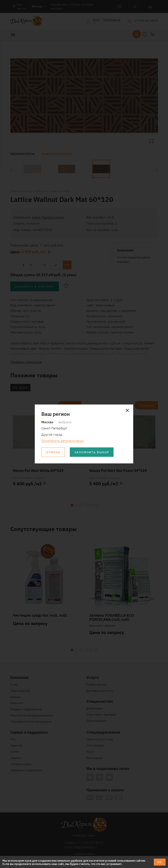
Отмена (53, 452)
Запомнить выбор (92, 452)
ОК (160, 862)
